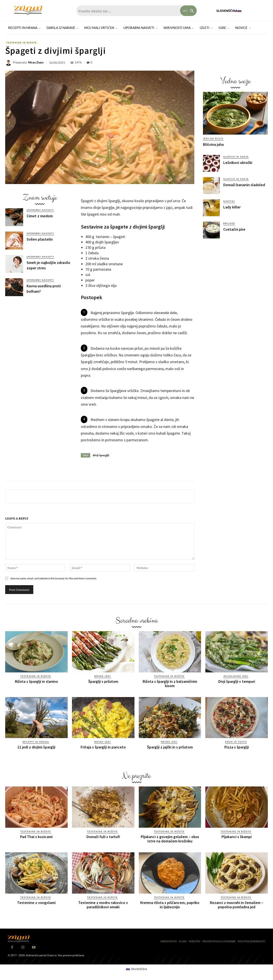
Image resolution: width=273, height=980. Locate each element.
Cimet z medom (40, 216)
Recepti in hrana (36, 742)
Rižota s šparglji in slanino (36, 681)
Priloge (229, 223)
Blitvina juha (213, 144)
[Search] (188, 11)
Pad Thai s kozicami (36, 837)
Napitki (229, 201)
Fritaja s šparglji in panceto (103, 747)
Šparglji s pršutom (103, 681)
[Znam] (28, 10)
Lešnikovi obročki (238, 163)
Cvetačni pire (234, 229)
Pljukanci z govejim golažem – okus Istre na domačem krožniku (170, 839)
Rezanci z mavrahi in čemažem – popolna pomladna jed (237, 905)
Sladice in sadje (236, 157)
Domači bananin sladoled (244, 185)
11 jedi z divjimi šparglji (36, 747)
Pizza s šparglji (237, 747)
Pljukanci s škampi (237, 837)
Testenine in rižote (22, 43)
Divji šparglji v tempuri (237, 681)
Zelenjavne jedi (236, 676)
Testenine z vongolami (36, 903)
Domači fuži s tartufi (103, 837)
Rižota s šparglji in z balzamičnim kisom (170, 684)
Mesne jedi (103, 676)
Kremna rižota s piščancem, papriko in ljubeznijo (170, 905)
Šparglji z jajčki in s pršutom (170, 747)
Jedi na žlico (213, 138)
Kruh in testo (236, 742)
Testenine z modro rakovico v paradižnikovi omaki (103, 905)
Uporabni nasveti (40, 210)
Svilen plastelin (40, 239)
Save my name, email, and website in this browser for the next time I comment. (54, 578)
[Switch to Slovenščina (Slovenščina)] (137, 969)
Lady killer (232, 207)
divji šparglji (101, 455)
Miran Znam (36, 63)
